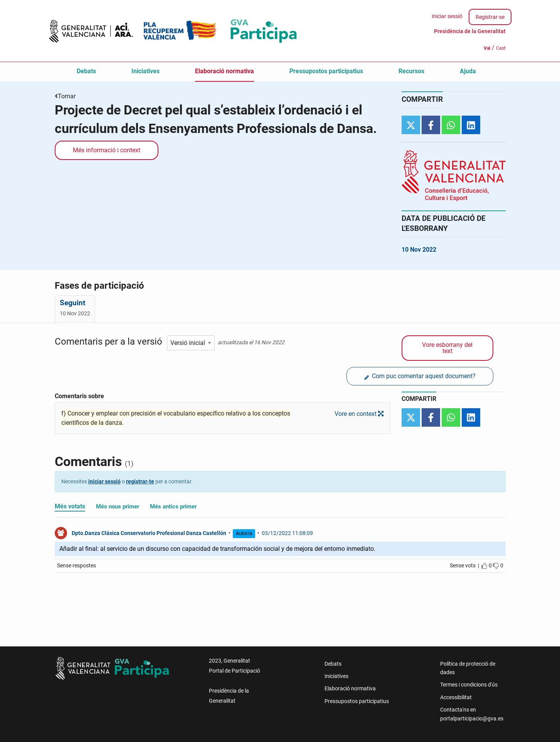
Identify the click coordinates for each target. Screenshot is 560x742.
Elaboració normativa (225, 71)
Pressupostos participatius (326, 71)
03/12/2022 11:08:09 (287, 533)
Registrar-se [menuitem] (490, 17)
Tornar (67, 96)
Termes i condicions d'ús (469, 685)
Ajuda (468, 71)
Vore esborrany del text (447, 348)
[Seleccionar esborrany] (191, 343)
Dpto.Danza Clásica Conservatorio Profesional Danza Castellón (149, 533)
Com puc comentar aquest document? (420, 376)
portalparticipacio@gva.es (472, 718)
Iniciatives (145, 71)
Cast (501, 48)
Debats (86, 71)
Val (487, 48)
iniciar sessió (104, 481)
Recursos (411, 71)
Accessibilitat (456, 697)
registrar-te (140, 481)
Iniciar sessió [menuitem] (447, 16)
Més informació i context (107, 150)
